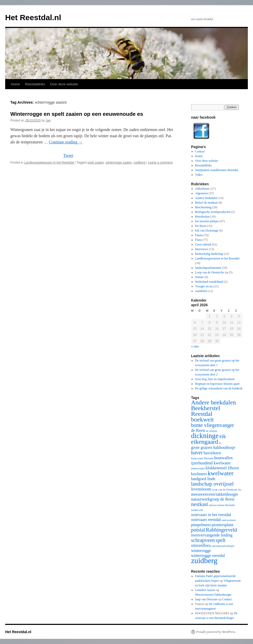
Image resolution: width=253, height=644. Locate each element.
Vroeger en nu (204, 286)
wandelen (201, 291)
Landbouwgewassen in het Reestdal (49, 163)
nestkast (200, 504)
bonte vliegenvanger (212, 425)
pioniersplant (223, 525)
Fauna (199, 235)
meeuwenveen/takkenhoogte (215, 494)
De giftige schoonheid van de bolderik (219, 388)
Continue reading (66, 142)
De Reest (201, 226)
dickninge (205, 436)
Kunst (199, 156)
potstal (198, 530)
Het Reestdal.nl (33, 17)
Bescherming (203, 207)
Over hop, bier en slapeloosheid (215, 379)
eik (223, 436)
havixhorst (212, 453)
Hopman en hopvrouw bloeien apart (218, 384)
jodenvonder (198, 468)
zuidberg (139, 163)
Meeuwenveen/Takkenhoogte (213, 595)
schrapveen (203, 540)
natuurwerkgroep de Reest (213, 499)
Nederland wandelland (209, 282)
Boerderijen (203, 217)
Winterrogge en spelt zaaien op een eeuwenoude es (77, 114)
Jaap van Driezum (206, 599)
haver (197, 453)
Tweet (68, 155)
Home (15, 84)
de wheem (212, 431)
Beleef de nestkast (206, 203)
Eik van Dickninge (207, 231)
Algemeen (201, 193)
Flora (198, 240)
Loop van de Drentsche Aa (212, 272)
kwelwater (220, 473)
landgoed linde (203, 479)
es (220, 443)
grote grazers (202, 447)
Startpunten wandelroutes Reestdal (217, 170)
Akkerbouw (203, 189)
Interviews (202, 249)
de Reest (198, 430)
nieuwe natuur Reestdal (222, 505)
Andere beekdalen (206, 198)
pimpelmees (201, 525)
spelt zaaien (96, 163)
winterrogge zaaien (119, 163)
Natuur (199, 277)
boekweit (202, 419)
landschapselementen (208, 268)
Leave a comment (160, 163)
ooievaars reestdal (206, 520)
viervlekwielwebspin (223, 546)
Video (199, 175)
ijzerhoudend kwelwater (211, 463)
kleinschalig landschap (209, 254)
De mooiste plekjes (207, 221)
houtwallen (223, 458)
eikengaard (205, 442)
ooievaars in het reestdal (211, 515)
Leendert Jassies (205, 590)
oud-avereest (228, 520)
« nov (195, 347)
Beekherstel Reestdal (206, 411)
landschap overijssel (212, 484)
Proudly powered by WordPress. (216, 632)
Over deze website (64, 84)
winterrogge (201, 551)
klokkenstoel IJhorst (222, 468)
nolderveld (197, 510)
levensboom (201, 489)
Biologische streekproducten (213, 212)
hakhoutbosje (224, 447)
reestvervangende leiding (212, 535)
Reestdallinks (35, 84)
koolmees (199, 474)
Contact (200, 151)
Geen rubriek (203, 244)
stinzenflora (201, 545)
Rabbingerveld (222, 530)
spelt (221, 540)
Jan (48, 120)
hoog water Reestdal (202, 458)
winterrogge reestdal (208, 555)
